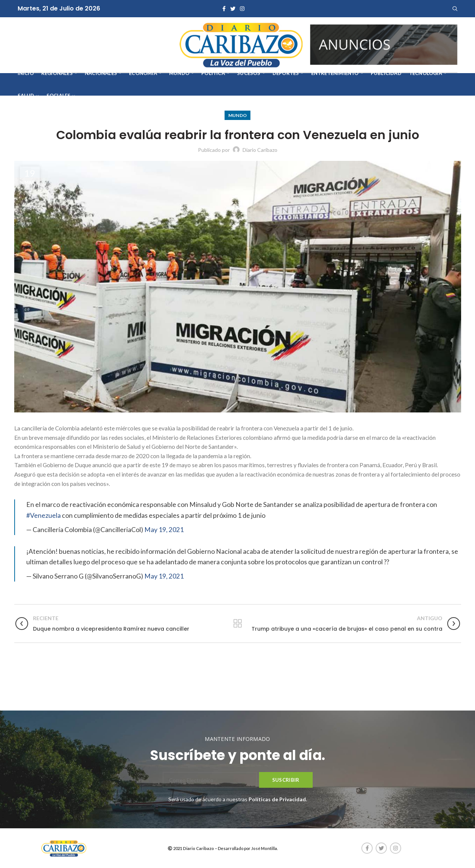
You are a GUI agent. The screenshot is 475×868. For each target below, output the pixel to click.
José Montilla (264, 848)
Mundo (238, 115)
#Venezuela (43, 515)
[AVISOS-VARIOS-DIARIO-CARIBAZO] (384, 44)
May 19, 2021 (164, 530)
